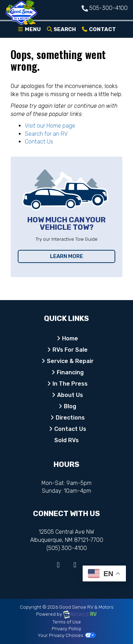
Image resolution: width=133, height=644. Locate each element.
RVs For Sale (70, 350)
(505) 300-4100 (67, 548)
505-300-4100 (109, 8)
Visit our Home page (50, 126)
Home (70, 338)
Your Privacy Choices (66, 635)
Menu (30, 31)
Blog (70, 406)
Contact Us (39, 142)
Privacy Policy (66, 629)
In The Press (70, 384)
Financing (70, 372)
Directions (70, 418)
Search (61, 31)
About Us (70, 395)
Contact (98, 31)
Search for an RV (46, 134)
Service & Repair (70, 361)
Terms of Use (67, 622)
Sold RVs (66, 440)
